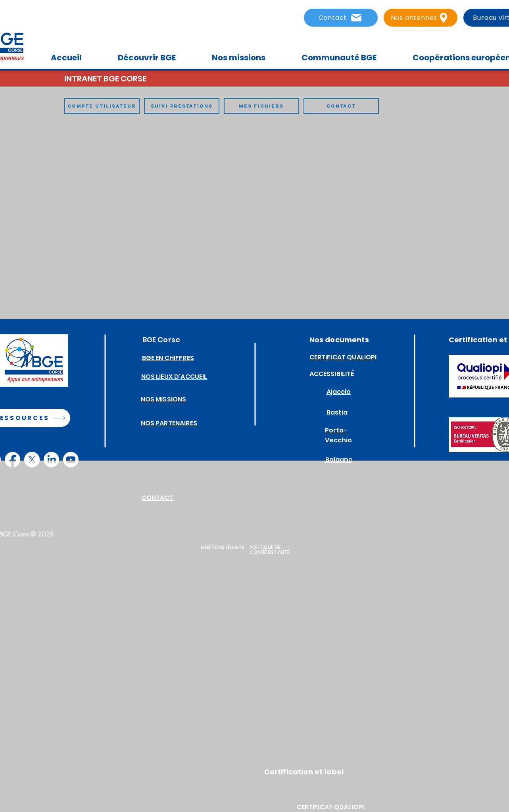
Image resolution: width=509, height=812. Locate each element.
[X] (32, 460)
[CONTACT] (341, 106)
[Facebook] (12, 460)
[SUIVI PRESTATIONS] (182, 106)
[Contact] (341, 18)
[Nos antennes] (421, 18)
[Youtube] (71, 460)
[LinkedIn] (51, 460)
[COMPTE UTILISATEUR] (102, 106)
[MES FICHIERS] (261, 106)
